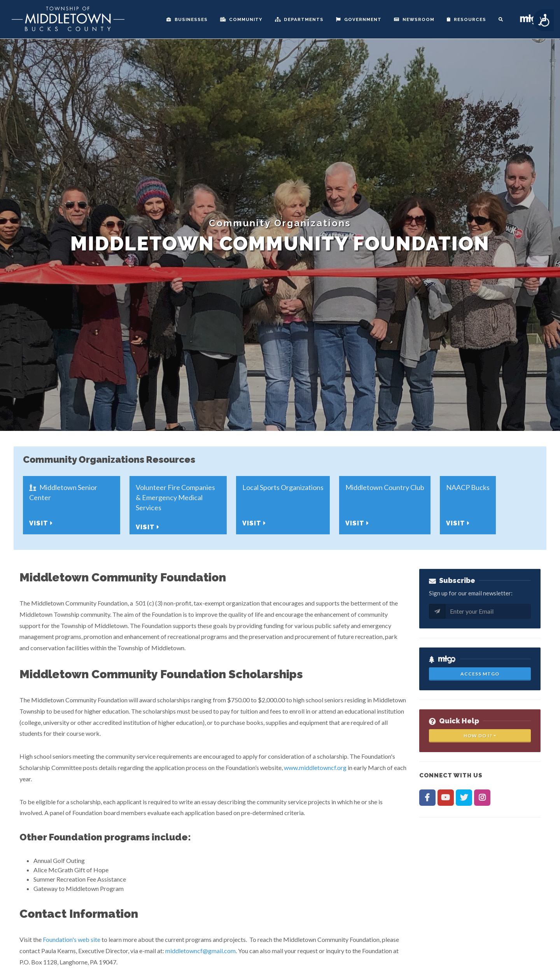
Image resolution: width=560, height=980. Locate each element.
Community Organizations (280, 223)
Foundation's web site (72, 939)
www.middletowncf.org (315, 767)
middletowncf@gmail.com (200, 951)
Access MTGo (480, 674)
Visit (41, 523)
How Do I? (478, 736)
